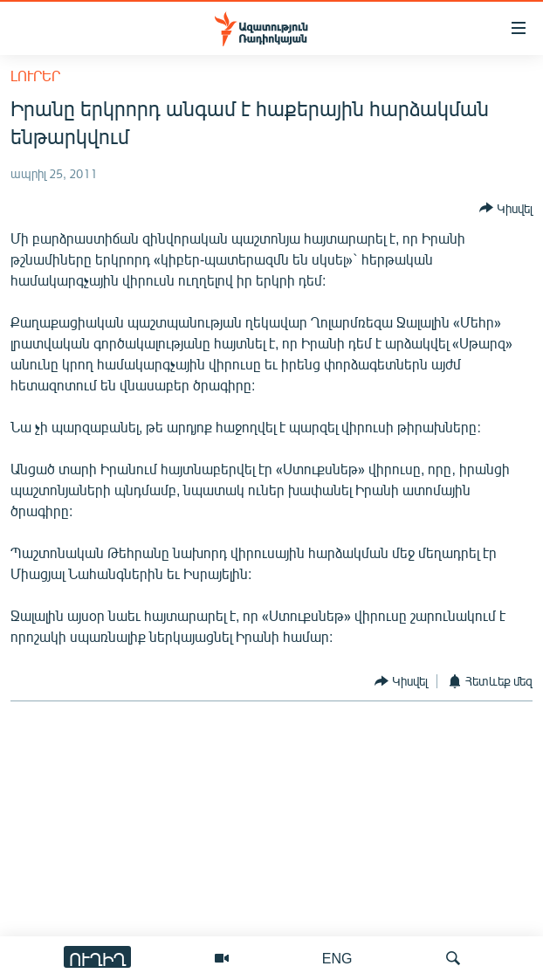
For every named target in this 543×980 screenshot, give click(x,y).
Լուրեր (35, 76)
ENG (337, 958)
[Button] (506, 208)
